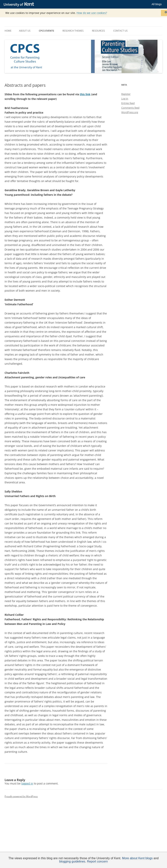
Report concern (97, 862)
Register (126, 94)
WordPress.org (130, 112)
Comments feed (130, 108)
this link (85, 94)
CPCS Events (46, 31)
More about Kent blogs (137, 858)
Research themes (73, 31)
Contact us (120, 31)
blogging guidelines (72, 862)
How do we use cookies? (92, 13)
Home (8, 31)
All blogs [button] (157, 4)
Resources (98, 31)
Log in (125, 99)
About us (25, 31)
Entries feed (128, 103)
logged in (27, 783)
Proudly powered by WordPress (21, 796)
